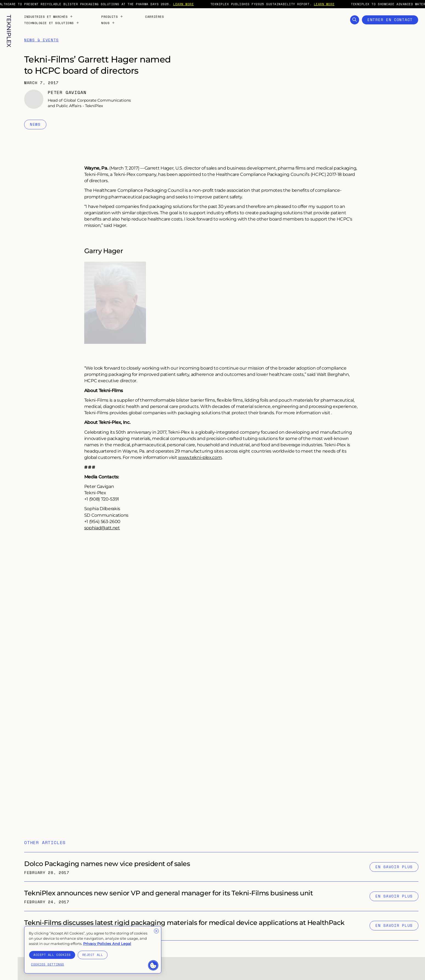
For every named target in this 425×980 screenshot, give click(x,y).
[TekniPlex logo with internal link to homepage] (9, 31)
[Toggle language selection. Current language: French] (9, 967)
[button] (153, 965)
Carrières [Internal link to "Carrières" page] (154, 17)
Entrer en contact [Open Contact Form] (390, 20)
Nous (108, 23)
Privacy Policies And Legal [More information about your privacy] (107, 944)
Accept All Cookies (52, 955)
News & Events (41, 40)
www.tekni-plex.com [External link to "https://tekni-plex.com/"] (200, 457)
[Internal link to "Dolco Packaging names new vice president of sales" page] (221, 867)
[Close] (156, 931)
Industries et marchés (49, 17)
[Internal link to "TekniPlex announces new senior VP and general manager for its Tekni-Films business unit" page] (221, 896)
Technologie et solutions (52, 23)
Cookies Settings (48, 964)
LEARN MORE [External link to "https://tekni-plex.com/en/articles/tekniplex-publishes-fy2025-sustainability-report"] (333, 4)
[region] (93, 950)
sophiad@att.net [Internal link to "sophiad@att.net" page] (102, 528)
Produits (112, 17)
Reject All (93, 955)
